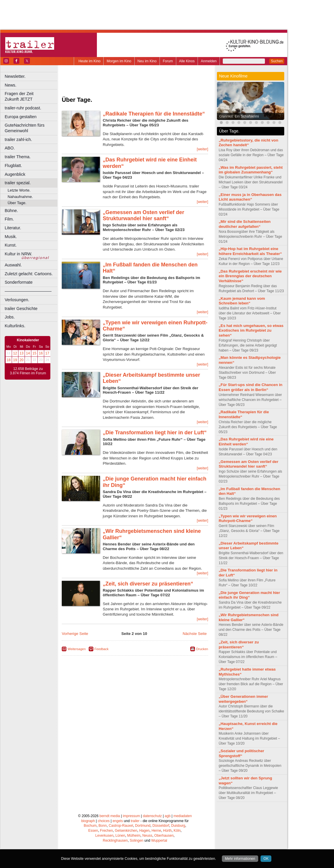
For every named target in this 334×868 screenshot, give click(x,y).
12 (15, 353)
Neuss (147, 836)
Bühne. (11, 211)
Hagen (144, 831)
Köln (177, 831)
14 (28, 353)
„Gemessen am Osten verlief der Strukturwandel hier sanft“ (143, 216)
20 (22, 360)
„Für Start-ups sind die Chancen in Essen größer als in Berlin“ (251, 387)
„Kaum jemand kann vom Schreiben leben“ (242, 301)
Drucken (202, 649)
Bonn (103, 826)
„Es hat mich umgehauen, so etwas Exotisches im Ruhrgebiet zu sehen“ (251, 331)
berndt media (110, 816)
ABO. (10, 148)
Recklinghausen (115, 841)
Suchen (277, 61)
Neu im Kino (147, 61)
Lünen (120, 836)
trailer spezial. (18, 183)
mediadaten (183, 816)
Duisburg (178, 826)
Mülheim (134, 836)
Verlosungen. (17, 300)
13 (22, 353)
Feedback (102, 649)
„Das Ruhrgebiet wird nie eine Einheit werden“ (246, 442)
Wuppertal (159, 841)
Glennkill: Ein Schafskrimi (239, 116)
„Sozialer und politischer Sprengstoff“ (241, 753)
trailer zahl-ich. (18, 139)
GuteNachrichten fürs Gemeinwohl (25, 128)
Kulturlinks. (15, 326)
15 (34, 353)
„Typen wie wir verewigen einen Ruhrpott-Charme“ (248, 519)
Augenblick (15, 174)
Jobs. (10, 317)
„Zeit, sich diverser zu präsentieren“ (148, 584)
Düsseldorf (161, 826)
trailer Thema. (18, 157)
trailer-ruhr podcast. (23, 108)
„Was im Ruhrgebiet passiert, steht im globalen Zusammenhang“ (251, 170)
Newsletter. (15, 76)
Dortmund (143, 826)
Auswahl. (13, 265)
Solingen (137, 841)
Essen (93, 831)
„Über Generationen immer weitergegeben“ (243, 699)
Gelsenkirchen (126, 831)
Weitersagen (77, 649)
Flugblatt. (13, 166)
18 (9, 360)
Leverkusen (105, 836)
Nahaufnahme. (20, 197)
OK (266, 859)
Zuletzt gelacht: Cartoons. (29, 274)
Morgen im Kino (119, 61)
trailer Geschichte (21, 309)
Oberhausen (164, 836)
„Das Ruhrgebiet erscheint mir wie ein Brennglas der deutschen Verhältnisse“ (250, 276)
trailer (135, 821)
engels (118, 821)
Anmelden (209, 61)
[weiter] (202, 149)
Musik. (11, 237)
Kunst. (11, 245)
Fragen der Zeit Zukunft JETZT (32, 96)
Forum (168, 61)
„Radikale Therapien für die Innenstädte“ (154, 114)
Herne (156, 831)
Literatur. (13, 228)
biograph (88, 821)
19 (15, 360)
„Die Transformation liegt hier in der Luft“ (155, 433)
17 (47, 353)
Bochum (90, 826)
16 (41, 353)
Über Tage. (17, 203)
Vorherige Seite (75, 634)
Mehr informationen (240, 859)
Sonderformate (19, 282)
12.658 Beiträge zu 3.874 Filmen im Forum (28, 371)
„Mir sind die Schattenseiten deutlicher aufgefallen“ (245, 224)
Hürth (167, 831)
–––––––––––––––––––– (28, 291)
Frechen (107, 831)
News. (11, 85)
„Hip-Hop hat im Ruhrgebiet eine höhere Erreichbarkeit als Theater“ (250, 251)
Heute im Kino (89, 61)
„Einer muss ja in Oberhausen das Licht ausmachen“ (250, 197)
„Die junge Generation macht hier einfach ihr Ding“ (249, 595)
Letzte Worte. (19, 190)
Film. (9, 219)
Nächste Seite (195, 634)
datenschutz (152, 816)
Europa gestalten (21, 117)
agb (168, 816)
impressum (132, 816)
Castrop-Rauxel (121, 826)
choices (104, 821)
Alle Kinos (187, 61)
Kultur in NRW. (18, 254)
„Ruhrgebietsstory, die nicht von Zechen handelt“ (248, 143)
